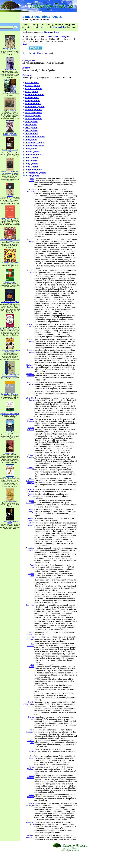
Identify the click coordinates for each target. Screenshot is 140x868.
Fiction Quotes (33, 152)
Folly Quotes (32, 164)
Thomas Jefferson (30, 633)
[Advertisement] (70, 860)
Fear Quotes (31, 134)
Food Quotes (32, 167)
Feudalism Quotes (34, 146)
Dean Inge (30, 605)
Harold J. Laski (30, 742)
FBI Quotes (31, 125)
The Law (10, 195)
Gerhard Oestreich (30, 836)
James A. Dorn (30, 469)
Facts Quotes (32, 83)
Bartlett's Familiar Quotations (10, 218)
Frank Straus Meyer (29, 804)
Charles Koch (31, 718)
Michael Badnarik (30, 190)
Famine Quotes (33, 104)
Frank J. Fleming (31, 495)
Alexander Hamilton (30, 549)
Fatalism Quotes (33, 119)
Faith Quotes (32, 92)
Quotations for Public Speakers (10, 413)
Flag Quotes (31, 161)
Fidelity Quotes (33, 155)
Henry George (31, 510)
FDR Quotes (31, 131)
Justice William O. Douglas (30, 481)
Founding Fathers (10, 453)
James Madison (31, 768)
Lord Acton (32, 180)
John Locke (32, 750)
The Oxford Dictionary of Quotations (10, 49)
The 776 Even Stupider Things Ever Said (10, 263)
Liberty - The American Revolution (10, 432)
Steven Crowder (31, 420)
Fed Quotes (31, 140)
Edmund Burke (31, 383)
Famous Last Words (10, 69)
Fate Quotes (31, 122)
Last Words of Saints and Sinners (10, 150)
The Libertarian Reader (10, 501)
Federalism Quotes (35, 137)
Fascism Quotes (33, 113)
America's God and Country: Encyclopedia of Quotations (10, 172)
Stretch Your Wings (10, 92)
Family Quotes (32, 101)
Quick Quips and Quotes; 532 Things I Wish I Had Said (10, 375)
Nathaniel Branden (30, 366)
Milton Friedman (30, 502)
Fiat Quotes (31, 149)
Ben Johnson (31, 645)
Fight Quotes (32, 158)
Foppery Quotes (33, 170)
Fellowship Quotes (35, 143)
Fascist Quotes (33, 116)
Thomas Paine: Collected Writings (10, 521)
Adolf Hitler (32, 566)
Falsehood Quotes (34, 95)
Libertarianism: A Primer (10, 477)
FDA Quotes (31, 128)
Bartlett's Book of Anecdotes (10, 393)
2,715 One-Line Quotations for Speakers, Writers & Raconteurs (10, 328)
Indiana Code (31, 575)
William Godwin (31, 519)
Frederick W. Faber (30, 490)
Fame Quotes (32, 98)
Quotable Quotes (10, 281)
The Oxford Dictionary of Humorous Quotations (10, 133)
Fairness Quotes (33, 89)
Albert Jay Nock (30, 823)
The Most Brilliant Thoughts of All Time (10, 302)
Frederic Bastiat (31, 240)
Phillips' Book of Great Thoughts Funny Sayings (10, 350)
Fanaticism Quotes (35, 107)
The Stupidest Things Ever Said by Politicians (10, 240)
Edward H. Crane (30, 399)
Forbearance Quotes (36, 173)
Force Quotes (32, 176)
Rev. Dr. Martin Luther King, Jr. (29, 704)
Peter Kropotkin (30, 731)
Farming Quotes (33, 110)
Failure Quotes (33, 86)
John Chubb (31, 392)
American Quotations (10, 110)
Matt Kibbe (32, 666)
